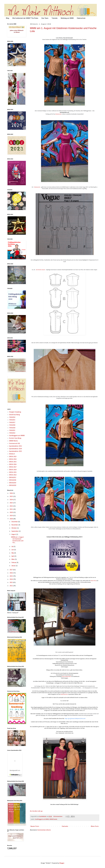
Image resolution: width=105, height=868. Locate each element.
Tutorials (55, 18)
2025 (11, 497)
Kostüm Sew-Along (15, 438)
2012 (11, 586)
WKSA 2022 (13, 475)
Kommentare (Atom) (44, 830)
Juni (13, 550)
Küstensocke (58, 114)
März (13, 559)
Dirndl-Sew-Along (14, 415)
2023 (11, 503)
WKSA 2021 (13, 472)
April (13, 556)
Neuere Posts (35, 826)
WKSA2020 (13, 485)
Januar (14, 566)
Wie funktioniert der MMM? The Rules (25, 18)
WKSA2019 (13, 483)
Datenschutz (81, 18)
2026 (11, 493)
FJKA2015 (12, 420)
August (14, 534)
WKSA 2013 (13, 457)
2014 (11, 579)
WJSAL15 (12, 454)
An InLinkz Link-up (36, 811)
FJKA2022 (12, 433)
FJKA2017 (12, 423)
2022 (11, 506)
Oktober (14, 528)
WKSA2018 (13, 480)
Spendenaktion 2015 (16, 451)
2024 (11, 500)
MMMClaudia (53, 819)
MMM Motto (13, 441)
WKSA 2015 (13, 462)
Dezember (15, 522)
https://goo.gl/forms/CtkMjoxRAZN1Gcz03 (75, 719)
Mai (13, 553)
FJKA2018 (12, 425)
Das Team (45, 18)
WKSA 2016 (13, 464)
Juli (13, 547)
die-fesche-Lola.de (41, 270)
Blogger (62, 863)
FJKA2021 (12, 430)
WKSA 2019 (13, 470)
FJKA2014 (12, 417)
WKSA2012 (13, 478)
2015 (11, 576)
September (15, 531)
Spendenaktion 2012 (16, 446)
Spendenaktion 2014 (16, 449)
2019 (11, 516)
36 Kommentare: (58, 817)
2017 (11, 570)
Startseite (65, 826)
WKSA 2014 (13, 459)
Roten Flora (93, 581)
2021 (11, 509)
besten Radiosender (66, 676)
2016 (11, 573)
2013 (11, 583)
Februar (14, 563)
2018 (11, 519)
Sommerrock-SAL (15, 444)
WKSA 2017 (13, 467)
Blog (8, 18)
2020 (11, 512)
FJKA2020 (12, 428)
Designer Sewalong (15, 412)
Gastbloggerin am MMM (42, 819)
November (15, 525)
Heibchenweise (64, 694)
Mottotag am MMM (67, 18)
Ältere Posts (95, 826)
